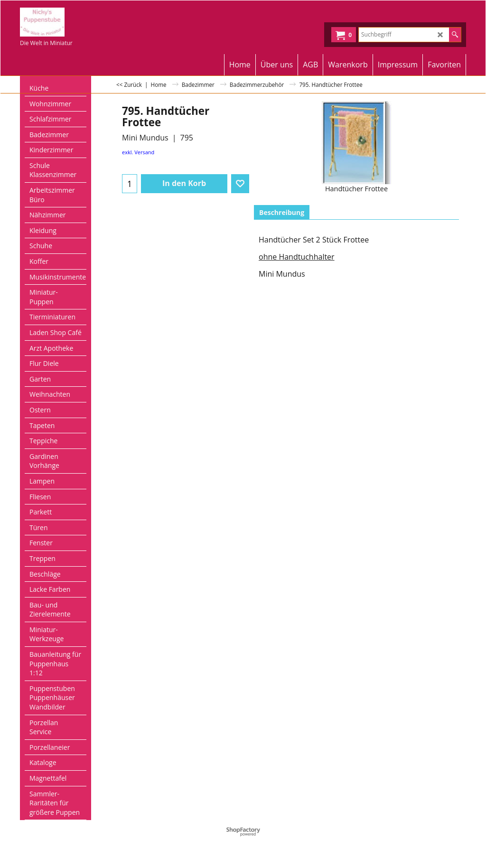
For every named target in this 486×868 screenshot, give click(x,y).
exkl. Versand (138, 152)
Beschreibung (282, 212)
